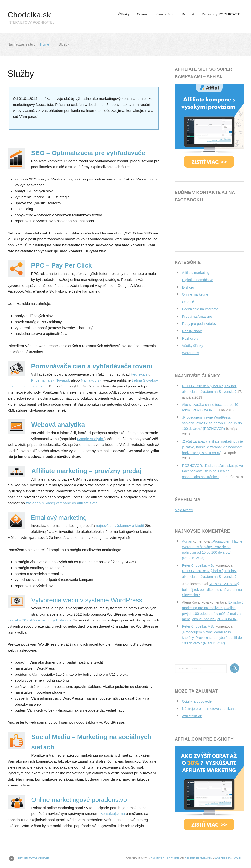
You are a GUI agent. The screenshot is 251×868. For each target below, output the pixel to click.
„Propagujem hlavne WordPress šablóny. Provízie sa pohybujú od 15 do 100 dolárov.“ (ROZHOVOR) (212, 423)
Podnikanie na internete (200, 309)
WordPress (191, 353)
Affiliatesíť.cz (192, 716)
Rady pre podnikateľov (199, 324)
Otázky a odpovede (197, 701)
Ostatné (188, 302)
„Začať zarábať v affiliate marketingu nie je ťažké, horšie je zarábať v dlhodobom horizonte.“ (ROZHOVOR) (213, 447)
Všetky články (193, 346)
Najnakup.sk (91, 380)
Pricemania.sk (43, 380)
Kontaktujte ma (113, 814)
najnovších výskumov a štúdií (120, 526)
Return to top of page (33, 859)
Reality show (192, 331)
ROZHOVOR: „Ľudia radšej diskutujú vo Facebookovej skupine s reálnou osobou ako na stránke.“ (213, 471)
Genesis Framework (199, 859)
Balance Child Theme (165, 859)
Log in (237, 859)
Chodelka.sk (29, 15)
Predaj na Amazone (197, 317)
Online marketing (195, 294)
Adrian (187, 541)
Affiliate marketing (196, 273)
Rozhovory (190, 338)
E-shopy (188, 287)
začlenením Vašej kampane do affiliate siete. (62, 503)
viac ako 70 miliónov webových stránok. (40, 620)
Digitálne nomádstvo (198, 280)
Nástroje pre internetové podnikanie (209, 709)
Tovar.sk (63, 380)
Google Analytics (91, 439)
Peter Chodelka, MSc (198, 565)
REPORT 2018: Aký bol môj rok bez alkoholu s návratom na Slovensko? (212, 590)
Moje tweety (184, 510)
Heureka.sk (140, 374)
